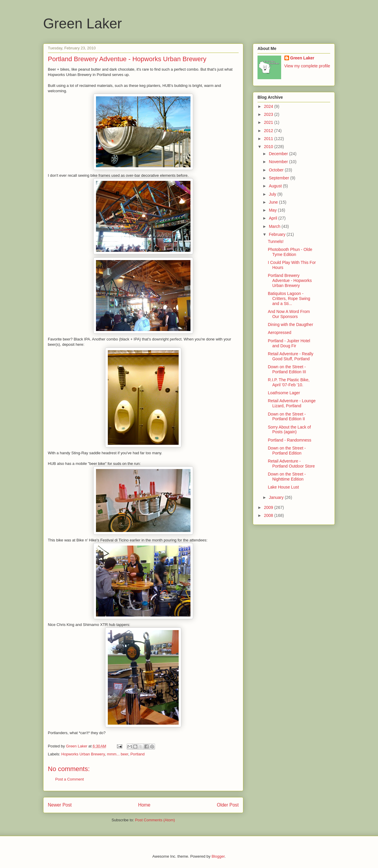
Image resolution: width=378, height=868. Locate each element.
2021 (269, 122)
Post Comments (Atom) (155, 820)
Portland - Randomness (290, 440)
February (278, 234)
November (279, 162)
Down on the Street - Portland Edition (287, 451)
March (275, 226)
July (273, 194)
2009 (269, 507)
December (279, 154)
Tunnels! (276, 241)
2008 (269, 515)
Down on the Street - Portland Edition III (287, 369)
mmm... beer (118, 754)
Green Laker (83, 23)
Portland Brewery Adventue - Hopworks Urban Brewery (290, 280)
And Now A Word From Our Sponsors (289, 314)
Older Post (228, 805)
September (279, 178)
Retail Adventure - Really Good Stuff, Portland (291, 356)
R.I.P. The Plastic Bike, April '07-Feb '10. (289, 382)
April (273, 218)
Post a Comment (70, 779)
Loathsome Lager (284, 393)
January (277, 497)
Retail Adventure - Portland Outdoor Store (291, 464)
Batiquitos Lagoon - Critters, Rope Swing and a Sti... (289, 298)
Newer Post (60, 805)
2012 (269, 131)
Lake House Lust (283, 487)
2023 (269, 114)
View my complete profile (307, 66)
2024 (269, 106)
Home (144, 805)
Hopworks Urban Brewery (83, 754)
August (276, 186)
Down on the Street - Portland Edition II (287, 417)
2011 (269, 139)
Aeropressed (280, 332)
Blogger (218, 856)
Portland (137, 754)
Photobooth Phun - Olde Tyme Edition (290, 252)
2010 (269, 147)
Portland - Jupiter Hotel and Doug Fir (289, 343)
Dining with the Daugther (290, 325)
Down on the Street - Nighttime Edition (287, 477)
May (273, 210)
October (277, 170)
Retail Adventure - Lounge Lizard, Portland (292, 403)
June (274, 202)
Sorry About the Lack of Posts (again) (289, 430)
